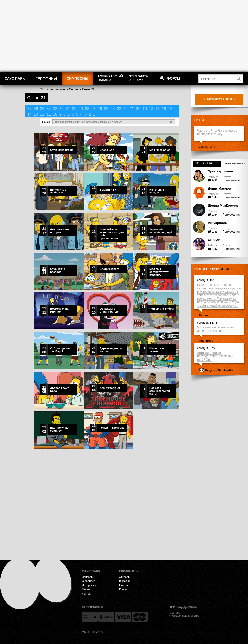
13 (36, 114)
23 (119, 109)
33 (55, 109)
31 (68, 109)
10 (55, 114)
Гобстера (174, 613)
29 (81, 109)
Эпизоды (87, 577)
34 (49, 109)
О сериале (89, 581)
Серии (74, 89)
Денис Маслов (219, 188)
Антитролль (217, 223)
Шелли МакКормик (223, 206)
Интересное (89, 585)
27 (93, 109)
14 (30, 114)
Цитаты (201, 120)
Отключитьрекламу (138, 78)
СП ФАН (214, 240)
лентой (227, 269)
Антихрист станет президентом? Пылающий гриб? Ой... (215, 356)
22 (125, 109)
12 (42, 114)
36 (36, 109)
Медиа (86, 589)
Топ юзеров (207, 163)
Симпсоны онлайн (52, 89)
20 (138, 109)
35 (42, 109)
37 (30, 109)
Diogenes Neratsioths (219, 370)
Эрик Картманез (221, 171)
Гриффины (46, 78)
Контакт (87, 594)
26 (100, 109)
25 (106, 109)
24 (113, 109)
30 (74, 109)
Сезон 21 (88, 89)
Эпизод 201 (207, 147)
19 (145, 109)
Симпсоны (77, 78)
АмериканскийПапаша (110, 78)
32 (62, 109)
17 (157, 109)
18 (151, 109)
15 (170, 109)
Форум (173, 78)
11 (49, 114)
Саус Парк (15, 78)
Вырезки (124, 581)
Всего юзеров (234, 163)
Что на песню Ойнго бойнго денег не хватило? (216, 329)
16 (164, 109)
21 (132, 109)
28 (87, 109)
